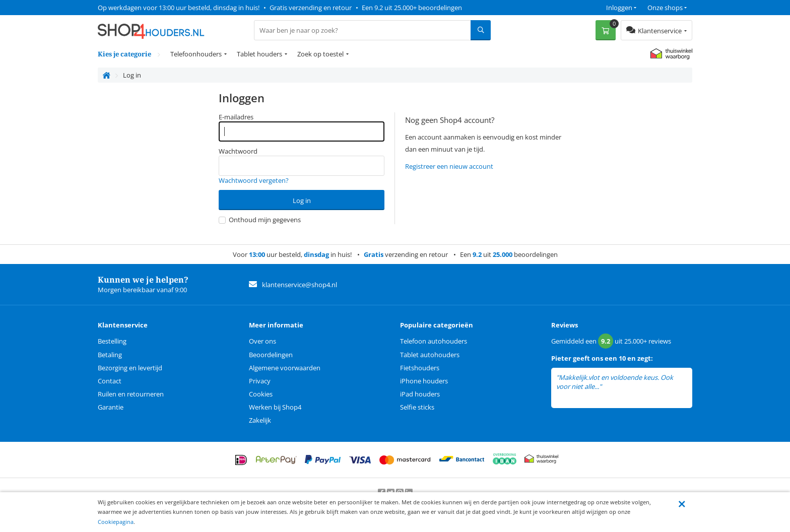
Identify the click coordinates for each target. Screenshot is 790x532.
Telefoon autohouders (434, 341)
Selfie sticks (417, 407)
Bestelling (112, 341)
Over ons (262, 341)
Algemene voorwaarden (285, 368)
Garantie (111, 407)
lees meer (617, 387)
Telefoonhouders (196, 54)
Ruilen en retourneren (131, 394)
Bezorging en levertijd (130, 368)
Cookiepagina (116, 522)
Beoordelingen (271, 355)
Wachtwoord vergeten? (254, 180)
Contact (110, 381)
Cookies (261, 394)
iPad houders (420, 394)
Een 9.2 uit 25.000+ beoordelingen (412, 8)
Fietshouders (420, 368)
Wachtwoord (238, 151)
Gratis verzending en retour (311, 8)
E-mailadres (236, 117)
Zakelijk (260, 420)
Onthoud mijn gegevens (260, 220)
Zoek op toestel (320, 54)
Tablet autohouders (430, 355)
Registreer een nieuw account (449, 166)
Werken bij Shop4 (275, 407)
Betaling (110, 355)
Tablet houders (259, 54)
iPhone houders (424, 381)
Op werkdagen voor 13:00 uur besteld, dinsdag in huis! (179, 8)
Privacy (260, 381)
